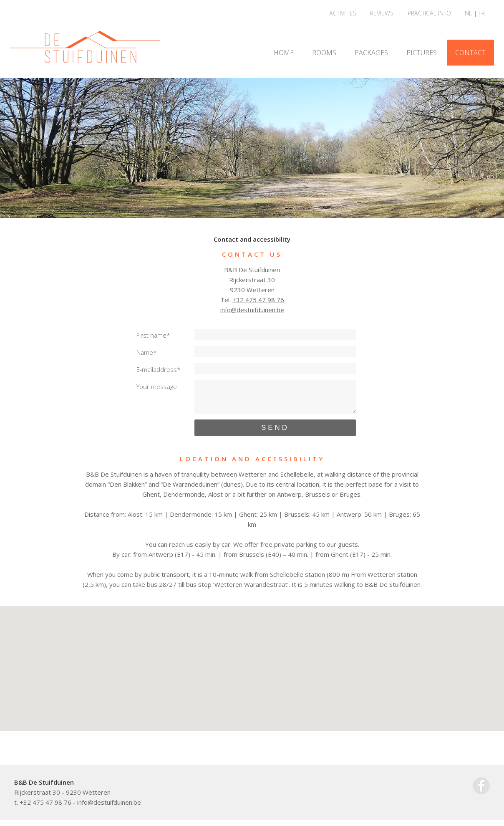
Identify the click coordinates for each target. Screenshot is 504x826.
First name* (153, 335)
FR (482, 13)
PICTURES (422, 53)
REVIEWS (382, 13)
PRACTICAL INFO (429, 13)
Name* (147, 352)
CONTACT (470, 53)
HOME (284, 53)
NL (468, 13)
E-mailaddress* (159, 369)
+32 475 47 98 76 (258, 300)
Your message (157, 386)
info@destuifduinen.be (252, 310)
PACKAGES (371, 53)
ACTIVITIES (343, 13)
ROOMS (324, 53)
